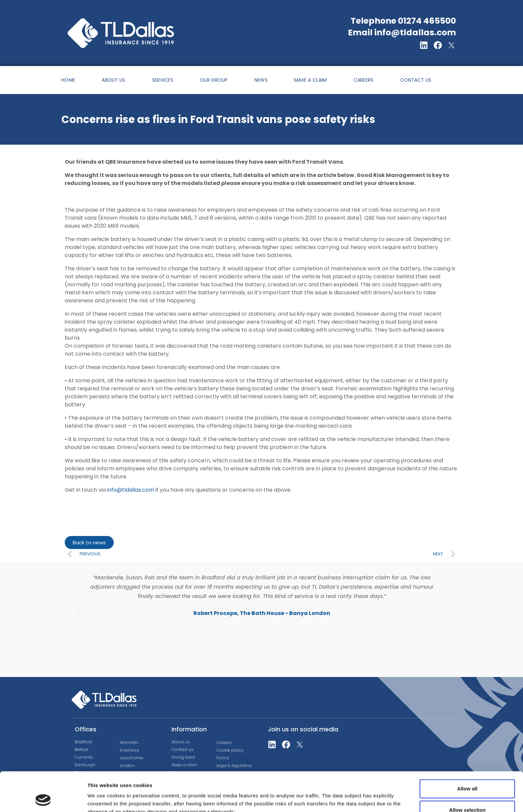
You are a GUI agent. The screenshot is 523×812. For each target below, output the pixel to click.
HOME (68, 80)
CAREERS (364, 80)
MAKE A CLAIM (311, 80)
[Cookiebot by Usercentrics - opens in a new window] (43, 799)
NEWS (261, 80)
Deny (467, 794)
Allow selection (467, 773)
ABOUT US (113, 80)
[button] (78, 613)
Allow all (467, 752)
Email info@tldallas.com (402, 32)
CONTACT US (416, 80)
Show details (350, 796)
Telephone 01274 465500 (403, 21)
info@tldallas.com (131, 490)
